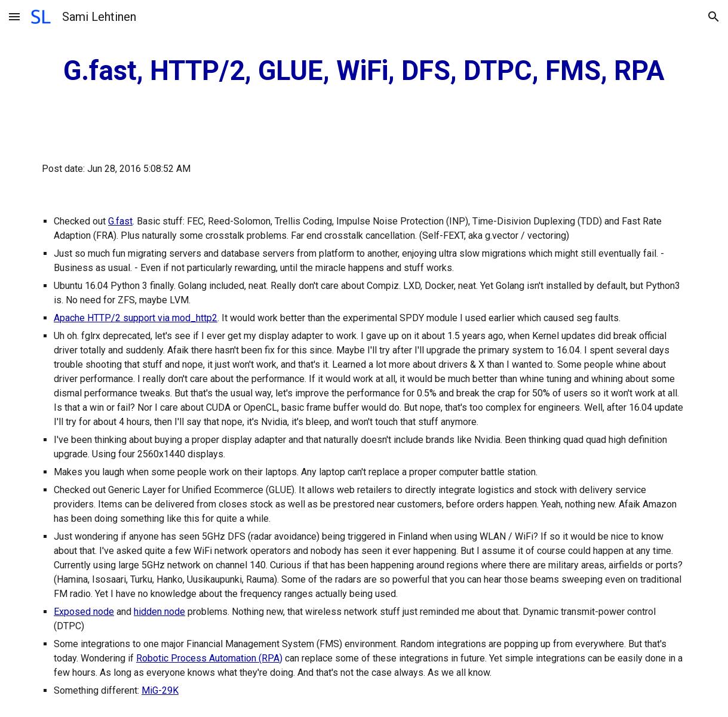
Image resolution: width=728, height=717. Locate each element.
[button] (14, 16)
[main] (364, 71)
